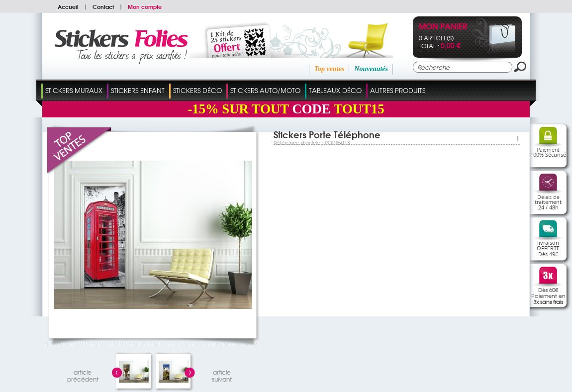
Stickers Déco (197, 90)
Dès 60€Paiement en (548, 295)
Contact (103, 6)
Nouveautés (371, 69)
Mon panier (443, 27)
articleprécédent (83, 374)
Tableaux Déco (335, 90)
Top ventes (330, 69)
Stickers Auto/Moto (265, 90)
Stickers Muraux (74, 90)
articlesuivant (222, 374)
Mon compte (145, 6)
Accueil (68, 6)
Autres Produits (398, 90)
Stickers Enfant (138, 90)
